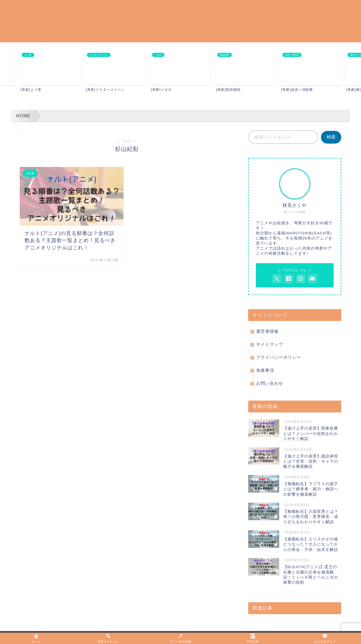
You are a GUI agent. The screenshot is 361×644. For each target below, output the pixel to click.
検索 (331, 137)
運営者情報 (267, 331)
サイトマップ (270, 344)
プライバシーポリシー (279, 357)
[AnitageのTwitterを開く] (277, 279)
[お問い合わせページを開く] (312, 279)
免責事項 (265, 370)
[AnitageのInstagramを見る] (301, 279)
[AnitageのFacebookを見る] (289, 279)
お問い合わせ (270, 383)
